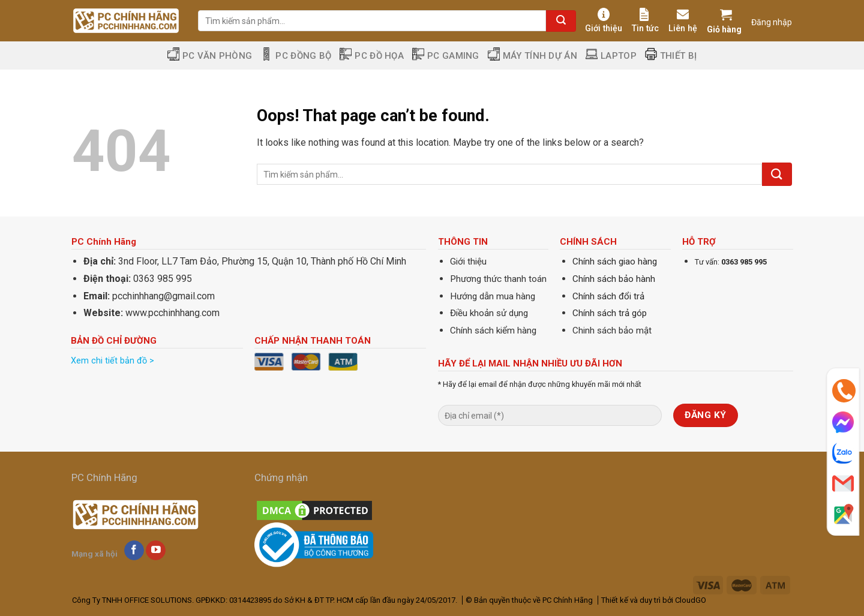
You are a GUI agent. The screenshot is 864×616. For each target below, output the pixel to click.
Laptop (611, 55)
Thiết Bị (671, 55)
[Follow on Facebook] (134, 551)
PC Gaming (446, 55)
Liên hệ (683, 21)
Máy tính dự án (532, 55)
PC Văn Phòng (210, 55)
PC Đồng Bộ (296, 55)
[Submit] (561, 21)
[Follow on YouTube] (156, 551)
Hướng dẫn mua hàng (493, 296)
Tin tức (645, 21)
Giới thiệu (604, 21)
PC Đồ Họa (372, 55)
